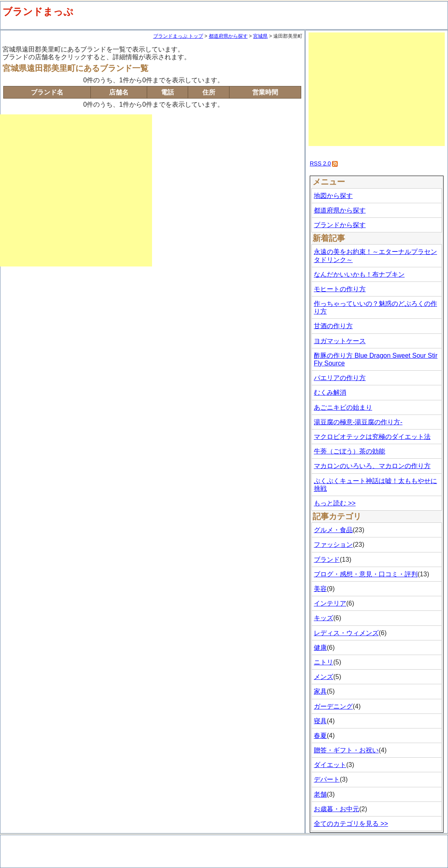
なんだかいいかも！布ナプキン (359, 274)
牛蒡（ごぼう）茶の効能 (349, 451)
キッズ (324, 618)
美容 (320, 589)
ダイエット (330, 765)
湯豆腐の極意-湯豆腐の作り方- (358, 422)
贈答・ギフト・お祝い (346, 750)
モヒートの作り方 (340, 289)
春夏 (320, 736)
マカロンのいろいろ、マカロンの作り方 (372, 466)
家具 (320, 691)
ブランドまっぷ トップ (178, 36)
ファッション (333, 545)
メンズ (324, 677)
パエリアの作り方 (340, 378)
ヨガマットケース (340, 341)
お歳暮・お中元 (337, 809)
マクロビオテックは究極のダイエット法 (372, 437)
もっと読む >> (335, 503)
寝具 (320, 721)
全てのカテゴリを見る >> (351, 824)
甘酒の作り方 (333, 326)
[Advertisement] (76, 190)
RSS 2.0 (320, 163)
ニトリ (324, 662)
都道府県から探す (228, 36)
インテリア (330, 603)
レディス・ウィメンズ (346, 633)
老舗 (320, 794)
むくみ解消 (330, 392)
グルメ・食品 (333, 530)
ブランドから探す (340, 225)
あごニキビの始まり (343, 407)
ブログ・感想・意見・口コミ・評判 (366, 574)
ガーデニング (333, 706)
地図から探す (333, 196)
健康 (320, 648)
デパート (327, 779)
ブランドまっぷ (38, 12)
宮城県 (260, 36)
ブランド (327, 560)
